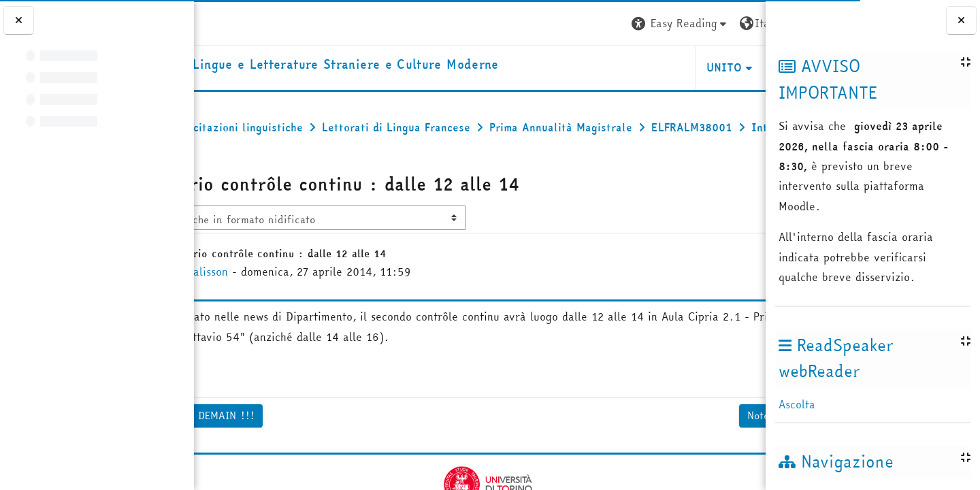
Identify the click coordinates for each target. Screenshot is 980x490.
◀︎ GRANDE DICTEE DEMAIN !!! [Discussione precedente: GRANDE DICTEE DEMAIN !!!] (283, 451)
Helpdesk (683, 71)
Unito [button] (604, 71)
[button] (560, 23)
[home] (385, 68)
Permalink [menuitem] (715, 412)
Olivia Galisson (294, 307)
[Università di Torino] (236, 22)
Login (741, 23)
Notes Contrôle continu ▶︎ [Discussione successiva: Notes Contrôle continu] (689, 451)
